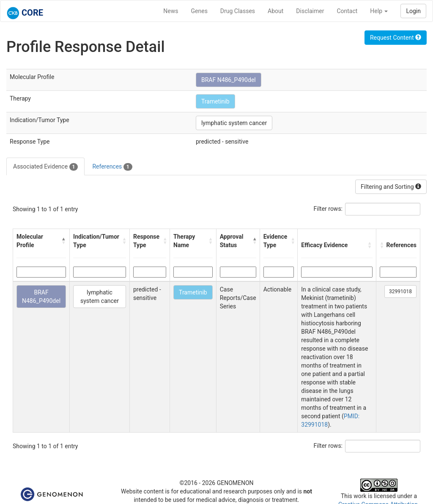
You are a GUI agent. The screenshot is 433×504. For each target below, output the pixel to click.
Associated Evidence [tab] (45, 167)
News (171, 11)
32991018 (400, 292)
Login (413, 11)
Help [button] (379, 11)
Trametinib (215, 101)
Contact (347, 11)
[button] (64, 241)
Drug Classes (238, 11)
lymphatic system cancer (234, 123)
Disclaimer (310, 11)
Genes (199, 11)
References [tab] (112, 167)
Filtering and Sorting (391, 187)
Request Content (396, 38)
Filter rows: (328, 209)
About (275, 11)
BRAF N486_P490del (229, 80)
